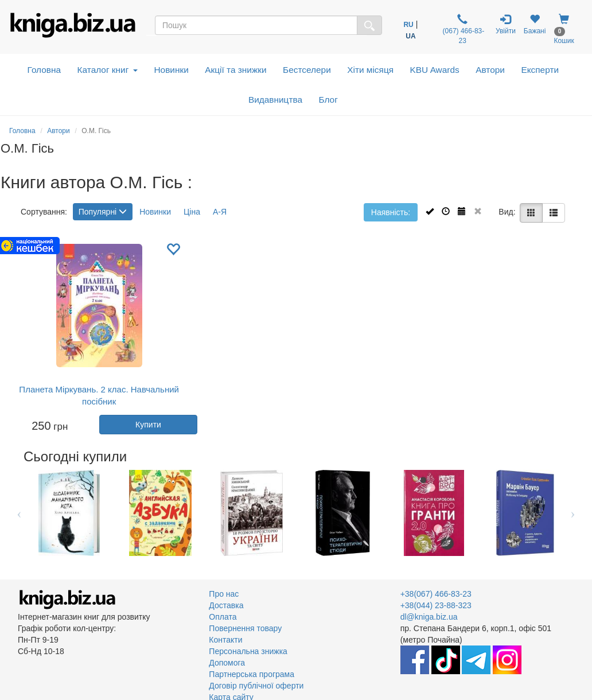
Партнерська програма (252, 674)
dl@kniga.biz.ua (429, 617)
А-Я (220, 212)
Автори (490, 70)
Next (573, 513)
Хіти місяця (370, 70)
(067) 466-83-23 (462, 29)
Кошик (564, 29)
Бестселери (307, 70)
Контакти (225, 640)
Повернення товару (245, 628)
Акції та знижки (235, 70)
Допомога (227, 663)
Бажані (535, 24)
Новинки (171, 70)
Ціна (192, 212)
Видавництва (275, 100)
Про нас (224, 594)
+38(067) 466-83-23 (436, 594)
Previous (19, 513)
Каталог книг (108, 70)
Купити (148, 425)
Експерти (540, 70)
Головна (44, 70)
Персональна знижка (248, 651)
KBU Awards (435, 70)
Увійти (506, 24)
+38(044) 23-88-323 (436, 605)
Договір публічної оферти (256, 686)
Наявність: (391, 212)
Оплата (223, 617)
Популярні (103, 212)
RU (408, 25)
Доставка (226, 605)
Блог (328, 100)
